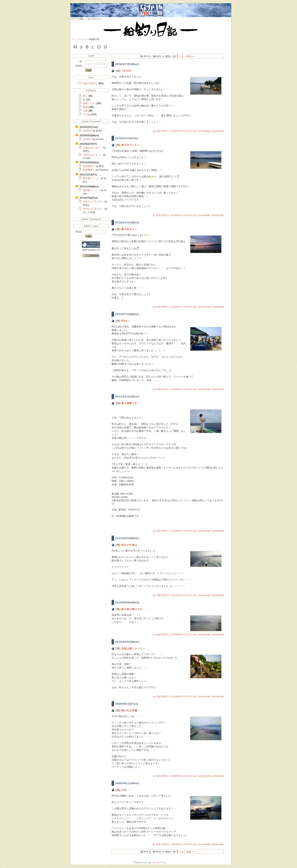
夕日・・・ (128, 790)
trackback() (217, 131)
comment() (204, 131)
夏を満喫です (129, 403)
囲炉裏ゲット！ (92, 178)
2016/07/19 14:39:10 (181, 215)
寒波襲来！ (89, 166)
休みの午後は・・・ (133, 545)
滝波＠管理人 (90, 83)
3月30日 (88, 131)
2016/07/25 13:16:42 (181, 131)
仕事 (85, 111)
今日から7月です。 (94, 202)
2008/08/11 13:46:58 (181, 844)
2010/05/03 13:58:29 (181, 696)
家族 (85, 107)
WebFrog (160, 862)
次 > (184, 56)
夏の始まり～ (129, 229)
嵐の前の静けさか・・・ (136, 609)
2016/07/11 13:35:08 (181, 307)
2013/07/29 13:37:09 (181, 389)
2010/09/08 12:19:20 (181, 634)
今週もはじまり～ (93, 148)
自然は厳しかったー (133, 648)
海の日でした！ (131, 145)
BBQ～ (126, 321)
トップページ (79, 39)
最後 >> (191, 56)
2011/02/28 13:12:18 (181, 595)
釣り (85, 96)
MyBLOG (92, 47)
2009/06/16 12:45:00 (181, 776)
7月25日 (126, 71)
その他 (87, 114)
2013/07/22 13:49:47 (181, 531)
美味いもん (89, 103)
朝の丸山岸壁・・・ (133, 710)
